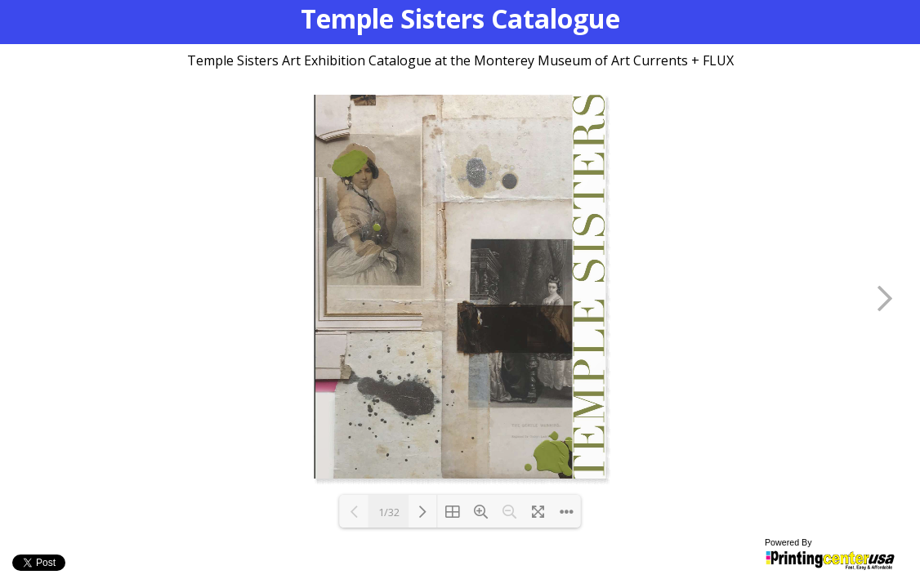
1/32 (389, 512)
